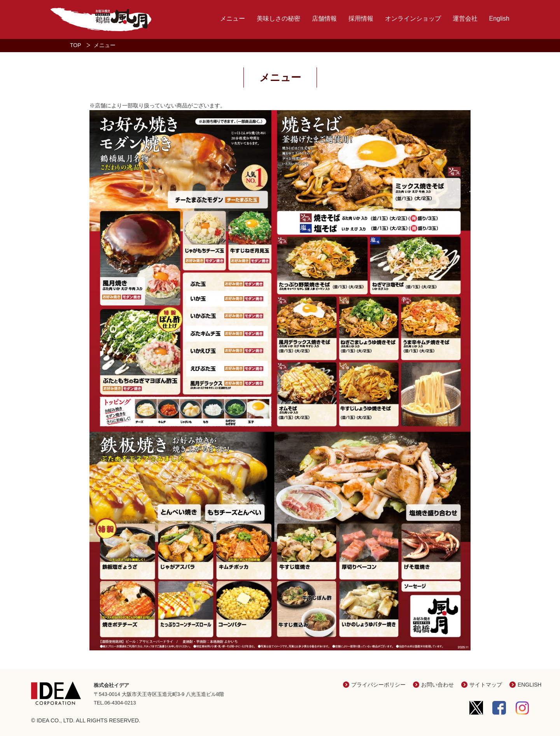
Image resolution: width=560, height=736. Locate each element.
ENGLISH (529, 685)
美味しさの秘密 (278, 18)
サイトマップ (486, 685)
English (499, 18)
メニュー (233, 18)
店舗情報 (324, 18)
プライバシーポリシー (378, 685)
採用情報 (361, 18)
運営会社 (465, 18)
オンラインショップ (413, 18)
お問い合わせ (437, 685)
